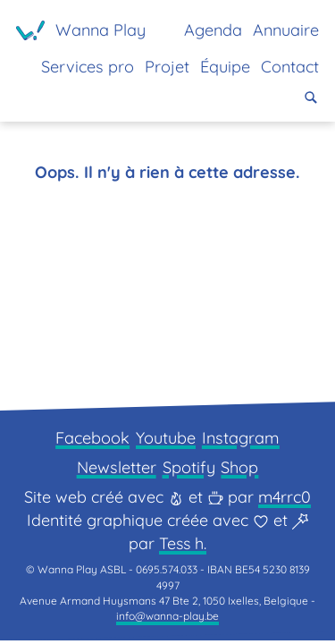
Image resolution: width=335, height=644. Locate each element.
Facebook (92, 441)
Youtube (166, 441)
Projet (167, 67)
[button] (311, 97)
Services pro (88, 67)
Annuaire (286, 30)
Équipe (225, 67)
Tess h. (183, 547)
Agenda (213, 30)
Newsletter (117, 471)
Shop (239, 471)
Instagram (241, 441)
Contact (290, 67)
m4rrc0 (285, 500)
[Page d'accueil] (81, 30)
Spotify (189, 471)
